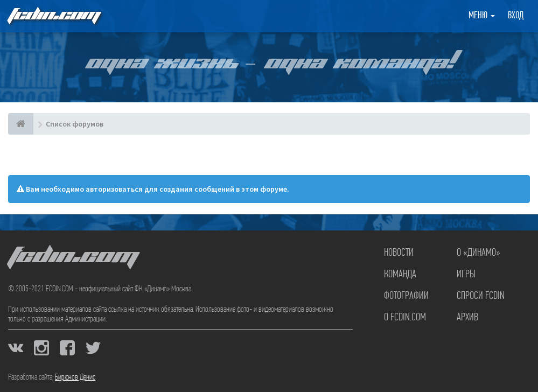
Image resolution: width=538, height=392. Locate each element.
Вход (516, 16)
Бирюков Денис (75, 377)
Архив (467, 318)
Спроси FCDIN (481, 296)
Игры (466, 275)
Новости (399, 253)
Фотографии (406, 296)
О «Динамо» (478, 253)
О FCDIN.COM (405, 318)
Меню (482, 16)
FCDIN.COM (53, 16)
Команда (400, 275)
